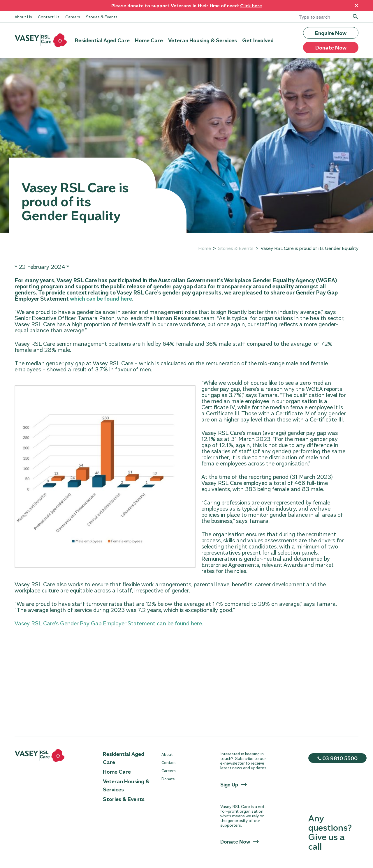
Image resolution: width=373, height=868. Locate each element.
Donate (168, 779)
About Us (23, 17)
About (167, 754)
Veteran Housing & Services (203, 40)
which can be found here (101, 298)
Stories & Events (102, 17)
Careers (73, 17)
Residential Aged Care (102, 40)
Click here (251, 5)
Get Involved (258, 40)
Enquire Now (331, 33)
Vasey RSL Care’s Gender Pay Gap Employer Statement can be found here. (109, 623)
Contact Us (49, 17)
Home (205, 248)
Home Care (149, 40)
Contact (169, 762)
